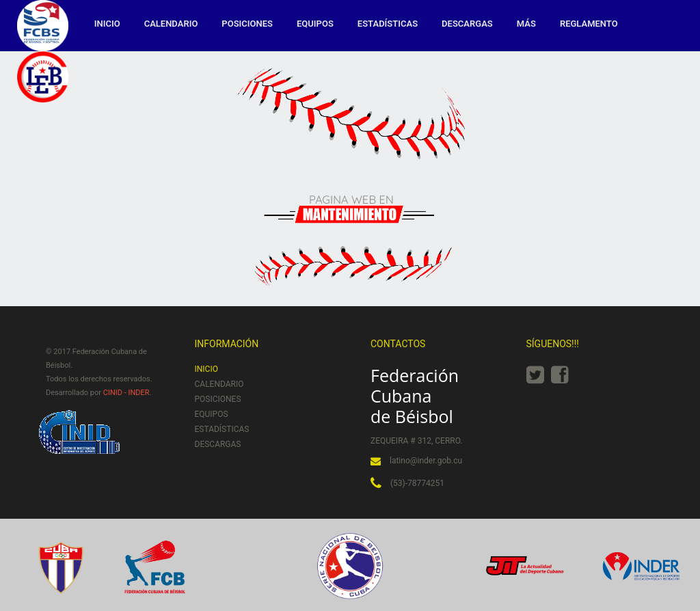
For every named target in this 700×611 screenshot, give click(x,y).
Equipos (315, 24)
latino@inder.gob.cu (426, 461)
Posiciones (247, 24)
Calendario (171, 24)
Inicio (107, 24)
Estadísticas (388, 24)
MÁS (526, 24)
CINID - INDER (126, 393)
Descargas (467, 24)
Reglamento (589, 24)
